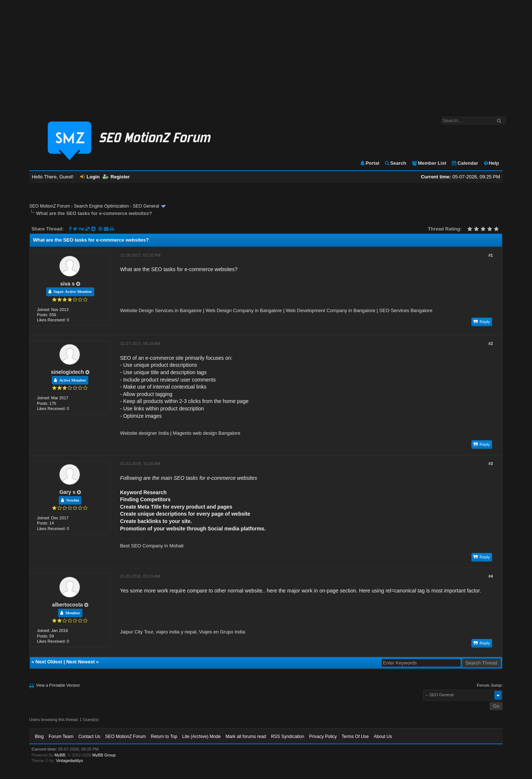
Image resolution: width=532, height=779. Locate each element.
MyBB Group (104, 755)
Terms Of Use (355, 737)
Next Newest (80, 662)
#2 (491, 344)
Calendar (465, 163)
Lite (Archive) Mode (201, 737)
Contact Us (89, 737)
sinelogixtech (67, 372)
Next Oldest (49, 662)
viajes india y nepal (176, 632)
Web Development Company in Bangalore (330, 310)
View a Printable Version (58, 685)
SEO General (146, 206)
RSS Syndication (287, 737)
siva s (67, 284)
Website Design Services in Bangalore (161, 310)
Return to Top (164, 737)
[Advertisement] (266, 55)
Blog (39, 737)
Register (116, 177)
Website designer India (144, 433)
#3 (491, 464)
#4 (491, 576)
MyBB (60, 755)
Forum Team (61, 737)
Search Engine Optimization (101, 206)
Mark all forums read (246, 737)
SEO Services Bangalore (406, 310)
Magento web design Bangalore (207, 433)
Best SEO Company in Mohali (152, 546)
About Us (383, 737)
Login (90, 177)
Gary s (68, 492)
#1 (491, 255)
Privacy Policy (323, 737)
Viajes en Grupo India (222, 632)
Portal (369, 163)
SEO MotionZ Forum (50, 206)
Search (395, 163)
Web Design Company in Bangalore (243, 310)
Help (491, 163)
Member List (429, 163)
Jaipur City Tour (137, 632)
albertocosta (67, 605)
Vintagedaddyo (69, 761)
